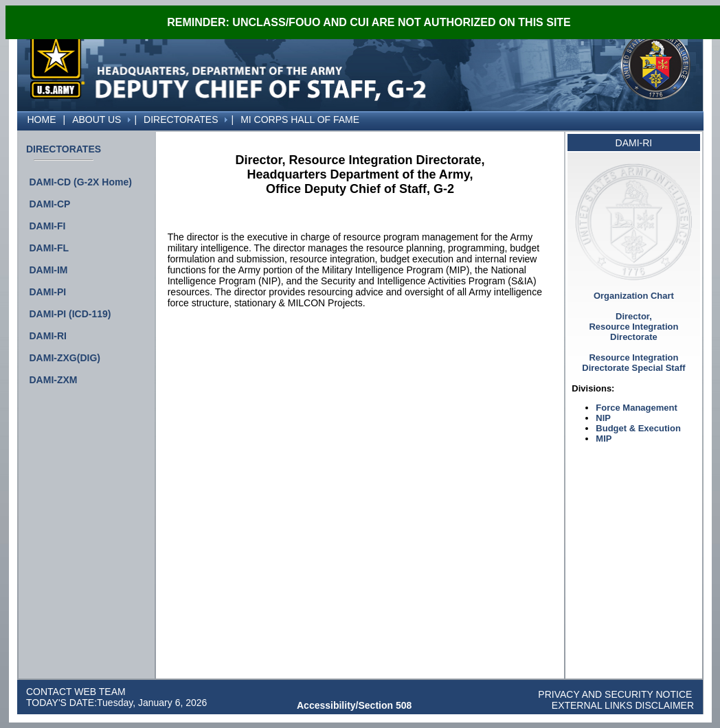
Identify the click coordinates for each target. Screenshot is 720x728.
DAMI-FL (49, 248)
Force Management (636, 408)
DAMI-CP (50, 204)
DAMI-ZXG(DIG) (65, 358)
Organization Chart (634, 296)
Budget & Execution (638, 428)
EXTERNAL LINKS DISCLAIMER (621, 705)
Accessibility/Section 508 (354, 705)
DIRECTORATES (181, 120)
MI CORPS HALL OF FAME (300, 120)
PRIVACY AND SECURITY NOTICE (615, 694)
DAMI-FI (48, 226)
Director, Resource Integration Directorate (633, 327)
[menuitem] (21, 114)
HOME (42, 120)
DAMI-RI (48, 336)
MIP (604, 439)
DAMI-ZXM (54, 380)
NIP (603, 418)
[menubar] (190, 120)
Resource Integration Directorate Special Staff (633, 363)
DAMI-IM (49, 270)
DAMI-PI (48, 292)
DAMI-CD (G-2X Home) (81, 182)
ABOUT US (97, 120)
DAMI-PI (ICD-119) (70, 314)
